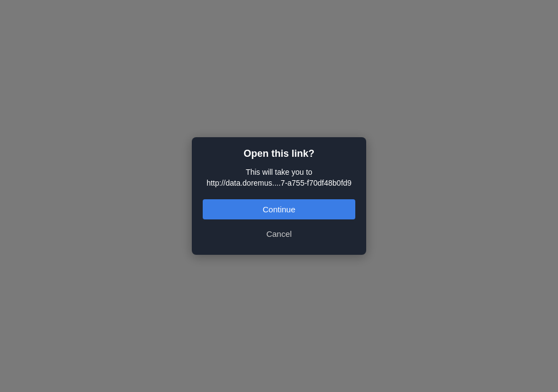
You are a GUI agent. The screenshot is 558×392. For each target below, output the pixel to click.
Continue (279, 209)
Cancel (279, 234)
